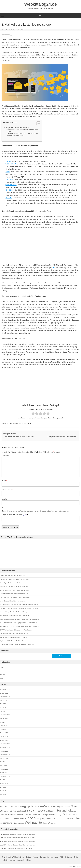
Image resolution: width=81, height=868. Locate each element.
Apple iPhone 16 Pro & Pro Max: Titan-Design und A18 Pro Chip (20, 626)
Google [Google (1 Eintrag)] (74, 811)
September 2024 (5, 718)
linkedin (5, 860)
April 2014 (3, 780)
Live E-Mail (9, 190)
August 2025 (4, 700)
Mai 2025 (3, 708)
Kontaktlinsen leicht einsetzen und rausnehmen (15, 615)
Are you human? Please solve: (40, 517)
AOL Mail (9, 161)
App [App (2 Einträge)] (25, 807)
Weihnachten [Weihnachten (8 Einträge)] (34, 822)
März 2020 (3, 765)
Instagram (69, 857)
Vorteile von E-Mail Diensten (16, 135)
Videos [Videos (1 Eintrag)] (17, 823)
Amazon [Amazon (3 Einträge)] (19, 807)
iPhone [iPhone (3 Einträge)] (10, 815)
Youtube (13, 860)
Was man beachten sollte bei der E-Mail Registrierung (23, 133)
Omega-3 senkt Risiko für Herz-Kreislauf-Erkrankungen (17, 644)
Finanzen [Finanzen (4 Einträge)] (30, 811)
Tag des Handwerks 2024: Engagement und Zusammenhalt (19, 623)
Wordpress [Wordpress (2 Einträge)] (52, 823)
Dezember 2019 (5, 776)
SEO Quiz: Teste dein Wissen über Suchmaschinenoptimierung (20, 605)
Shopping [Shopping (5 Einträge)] (39, 818)
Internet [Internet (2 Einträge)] (3, 815)
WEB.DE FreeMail (12, 164)
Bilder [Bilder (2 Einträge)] (41, 807)
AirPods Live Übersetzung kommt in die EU (13, 576)
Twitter (76, 857)
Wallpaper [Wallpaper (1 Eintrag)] (22, 823)
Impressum (54, 857)
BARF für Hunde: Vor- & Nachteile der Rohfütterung (16, 630)
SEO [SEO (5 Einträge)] (31, 818)
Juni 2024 (3, 722)
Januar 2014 (4, 784)
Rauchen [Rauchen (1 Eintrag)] (2, 819)
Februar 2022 (4, 751)
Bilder (2, 667)
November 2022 (5, 747)
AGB (62, 857)
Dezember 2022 (5, 744)
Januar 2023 (4, 740)
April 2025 (3, 711)
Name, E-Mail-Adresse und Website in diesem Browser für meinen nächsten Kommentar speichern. (36, 511)
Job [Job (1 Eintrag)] (25, 815)
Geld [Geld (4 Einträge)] (43, 811)
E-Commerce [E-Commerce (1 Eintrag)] (7, 811)
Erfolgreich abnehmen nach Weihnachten (63, 437)
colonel (7, 30)
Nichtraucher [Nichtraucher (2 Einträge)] (52, 815)
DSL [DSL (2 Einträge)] (2, 811)
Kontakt (35, 857)
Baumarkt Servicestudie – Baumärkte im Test (14, 634)
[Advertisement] (40, 246)
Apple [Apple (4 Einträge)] (30, 806)
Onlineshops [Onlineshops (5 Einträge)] (70, 814)
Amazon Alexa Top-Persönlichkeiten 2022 (18, 437)
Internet (30, 423)
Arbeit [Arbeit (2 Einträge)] (36, 807)
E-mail (24, 423)
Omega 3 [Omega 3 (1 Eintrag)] (60, 815)
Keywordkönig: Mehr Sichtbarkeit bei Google (14, 612)
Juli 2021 (3, 762)
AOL (54, 268)
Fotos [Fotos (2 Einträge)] (38, 811)
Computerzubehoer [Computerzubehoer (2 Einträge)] (63, 807)
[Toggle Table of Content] (37, 123)
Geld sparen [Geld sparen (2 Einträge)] (51, 811)
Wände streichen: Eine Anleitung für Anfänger (14, 637)
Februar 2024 (4, 729)
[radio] (33, 414)
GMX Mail (9, 198)
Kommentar (6, 455)
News (2, 671)
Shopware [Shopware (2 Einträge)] (50, 819)
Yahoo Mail (9, 180)
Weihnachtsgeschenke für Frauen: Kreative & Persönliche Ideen (20, 619)
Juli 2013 (3, 787)
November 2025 (5, 689)
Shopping (3, 674)
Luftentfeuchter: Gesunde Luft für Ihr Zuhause (14, 594)
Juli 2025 (3, 704)
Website (4, 499)
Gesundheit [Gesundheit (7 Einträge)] (64, 810)
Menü (40, 16)
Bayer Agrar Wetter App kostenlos (11, 583)
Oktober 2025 (4, 693)
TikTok (28, 860)
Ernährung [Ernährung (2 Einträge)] (21, 811)
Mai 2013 (3, 794)
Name (4, 481)
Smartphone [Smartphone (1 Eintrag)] (57, 819)
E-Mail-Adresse (7, 490)
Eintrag (28, 857)
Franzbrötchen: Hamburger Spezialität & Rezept (15, 597)
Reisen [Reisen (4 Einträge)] (23, 818)
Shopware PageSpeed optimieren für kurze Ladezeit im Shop (19, 608)
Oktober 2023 (4, 733)
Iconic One (73, 866)
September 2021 (5, 755)
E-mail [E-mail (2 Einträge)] (14, 811)
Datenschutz (44, 857)
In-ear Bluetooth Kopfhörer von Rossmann (13, 601)
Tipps (10, 423)
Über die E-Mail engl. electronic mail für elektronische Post (23, 130)
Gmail (8, 172)
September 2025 (5, 697)
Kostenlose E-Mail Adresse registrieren (17, 127)
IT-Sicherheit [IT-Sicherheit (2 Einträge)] (18, 815)
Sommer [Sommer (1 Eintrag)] (63, 819)
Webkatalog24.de (40, 4)
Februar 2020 (4, 769)
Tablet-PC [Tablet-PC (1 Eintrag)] (68, 819)
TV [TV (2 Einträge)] (72, 819)
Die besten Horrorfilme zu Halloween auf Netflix (15, 579)
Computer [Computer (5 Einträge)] (49, 806)
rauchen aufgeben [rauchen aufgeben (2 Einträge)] (12, 819)
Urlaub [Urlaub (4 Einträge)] (77, 818)
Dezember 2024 (5, 715)
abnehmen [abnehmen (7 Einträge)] (7, 806)
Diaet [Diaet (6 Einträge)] (74, 806)
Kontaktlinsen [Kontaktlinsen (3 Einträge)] (32, 815)
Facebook (21, 860)
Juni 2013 (3, 791)
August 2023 (4, 737)
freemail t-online (11, 185)
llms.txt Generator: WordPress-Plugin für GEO (14, 590)
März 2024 (3, 726)
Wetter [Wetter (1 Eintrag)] (46, 823)
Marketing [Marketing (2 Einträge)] (43, 815)
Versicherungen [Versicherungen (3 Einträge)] (7, 823)
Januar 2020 (4, 773)
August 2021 (4, 758)
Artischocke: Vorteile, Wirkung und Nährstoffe (14, 586)
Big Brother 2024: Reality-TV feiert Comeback (14, 641)
